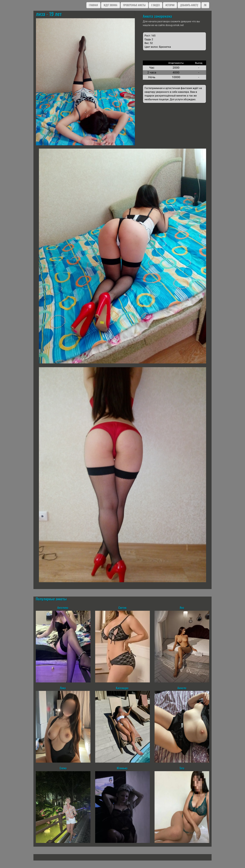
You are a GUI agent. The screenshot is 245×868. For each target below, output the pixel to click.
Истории (170, 5)
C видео (155, 5)
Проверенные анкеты (134, 5)
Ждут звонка (110, 5)
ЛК (205, 5)
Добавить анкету (189, 5)
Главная (93, 5)
